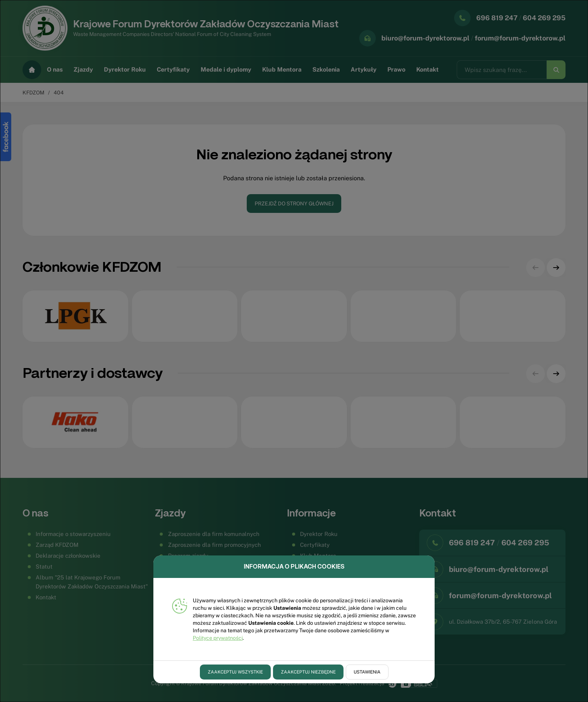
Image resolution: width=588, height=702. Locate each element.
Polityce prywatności (218, 638)
